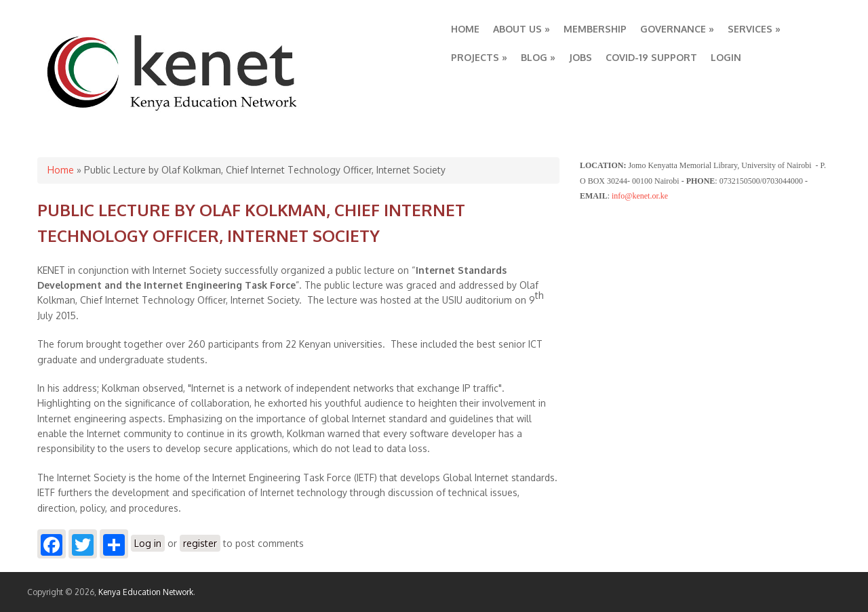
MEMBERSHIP (595, 29)
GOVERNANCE (677, 29)
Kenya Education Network (146, 592)
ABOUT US (521, 29)
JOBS (580, 57)
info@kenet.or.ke (640, 196)
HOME (465, 29)
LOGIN (726, 57)
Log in (148, 543)
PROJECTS (479, 57)
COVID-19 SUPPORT (651, 57)
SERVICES (754, 29)
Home (61, 170)
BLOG (538, 57)
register (200, 543)
